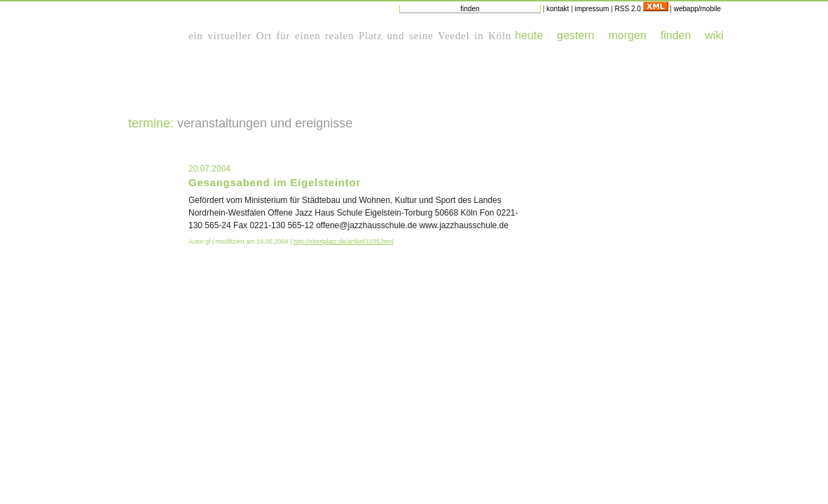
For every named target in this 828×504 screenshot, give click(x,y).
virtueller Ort (239, 36)
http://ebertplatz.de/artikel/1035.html (344, 241)
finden (676, 35)
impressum (592, 9)
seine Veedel (439, 36)
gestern (575, 35)
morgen (627, 35)
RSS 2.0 (642, 9)
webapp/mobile (697, 9)
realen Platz (354, 36)
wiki (714, 35)
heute (529, 35)
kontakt (558, 9)
